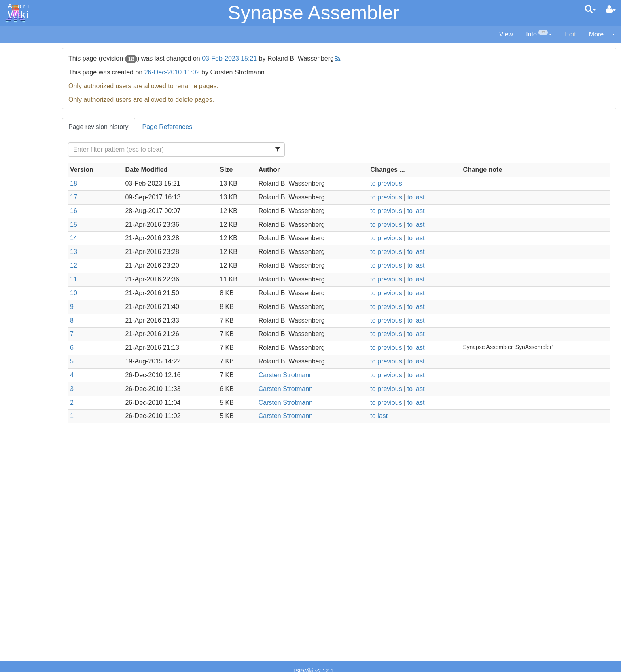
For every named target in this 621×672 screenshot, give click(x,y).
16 (151, 211)
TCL (28, 327)
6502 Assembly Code (53, 387)
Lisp (28, 263)
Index (14, 175)
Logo (30, 272)
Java (29, 253)
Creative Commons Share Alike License (63, 633)
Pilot (29, 300)
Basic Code (39, 396)
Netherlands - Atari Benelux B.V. (68, 555)
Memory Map (25, 107)
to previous (421, 183)
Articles (17, 52)
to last (450, 197)
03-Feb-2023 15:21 (307, 58)
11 (151, 279)
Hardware (20, 66)
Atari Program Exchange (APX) (51, 445)
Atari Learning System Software (52, 458)
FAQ (13, 162)
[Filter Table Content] (238, 150)
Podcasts (19, 495)
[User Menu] (611, 9)
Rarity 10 (19, 596)
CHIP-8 (33, 346)
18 (151, 183)
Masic (31, 281)
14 (151, 238)
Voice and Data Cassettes (43, 431)
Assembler (38, 207)
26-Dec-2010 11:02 (249, 72)
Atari (17, 11)
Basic (30, 217)
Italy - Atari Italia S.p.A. (55, 545)
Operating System (48, 369)
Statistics (19, 605)
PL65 (30, 309)
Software (19, 79)
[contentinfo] (539, 35)
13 (151, 252)
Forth (30, 235)
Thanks (17, 587)
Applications (23, 93)
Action (31, 198)
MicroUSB (21, 134)
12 (151, 265)
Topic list (18, 120)
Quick (31, 318)
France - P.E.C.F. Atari (54, 518)
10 (151, 293)
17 (151, 197)
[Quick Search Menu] (590, 9)
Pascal (32, 291)
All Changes (23, 148)
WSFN (32, 337)
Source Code (41, 378)
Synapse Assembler (314, 13)
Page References (245, 127)
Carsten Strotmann (336, 375)
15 (151, 225)
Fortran (33, 244)
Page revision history (176, 127)
